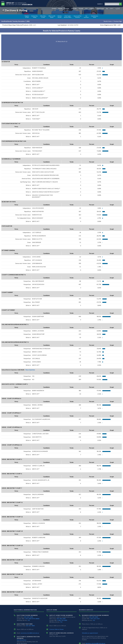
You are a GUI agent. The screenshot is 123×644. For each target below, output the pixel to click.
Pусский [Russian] (81, 8)
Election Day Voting (35, 17)
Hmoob (60, 8)
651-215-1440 (29, 617)
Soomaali (67, 8)
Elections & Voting (15, 10)
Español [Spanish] (54, 8)
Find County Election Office (68, 17)
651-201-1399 (61, 619)
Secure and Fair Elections (78, 17)
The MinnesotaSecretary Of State (19, 4)
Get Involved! (86, 17)
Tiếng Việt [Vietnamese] (74, 8)
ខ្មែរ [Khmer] (107, 8)
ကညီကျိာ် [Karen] (117, 8)
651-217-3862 (30, 626)
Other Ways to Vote (43, 17)
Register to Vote (27, 17)
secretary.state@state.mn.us (30, 633)
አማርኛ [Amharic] (111, 8)
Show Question (30, 370)
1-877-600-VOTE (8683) (32, 619)
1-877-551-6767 (95, 619)
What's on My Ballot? (52, 17)
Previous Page (118, 21)
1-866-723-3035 (62, 620)
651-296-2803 (94, 617)
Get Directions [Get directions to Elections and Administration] (22, 640)
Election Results (60, 17)
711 (29, 620)
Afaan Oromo (100, 8)
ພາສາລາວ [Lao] (92, 8)
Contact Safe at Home (56, 629)
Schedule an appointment (90, 633)
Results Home (108, 21)
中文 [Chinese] (86, 8)
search (100, 4)
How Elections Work (95, 17)
